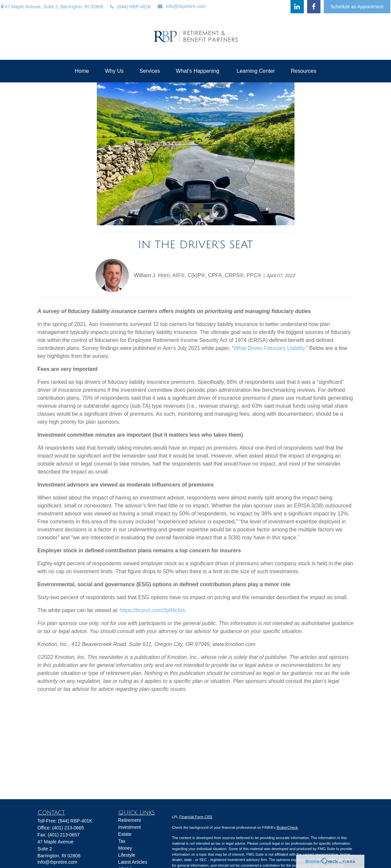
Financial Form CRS (196, 817)
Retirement (129, 820)
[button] (82, 71)
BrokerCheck (287, 827)
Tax (122, 841)
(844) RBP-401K (131, 7)
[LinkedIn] (297, 7)
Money (125, 848)
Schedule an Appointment (357, 7)
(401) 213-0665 (68, 828)
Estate (125, 834)
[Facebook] (314, 7)
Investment (129, 827)
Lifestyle (127, 855)
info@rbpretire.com (182, 6)
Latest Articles (133, 862)
